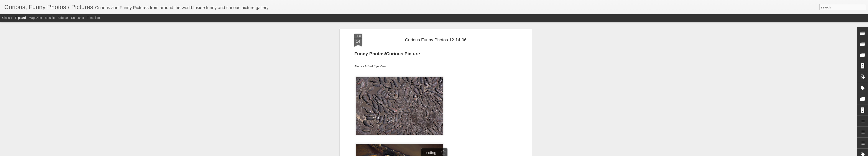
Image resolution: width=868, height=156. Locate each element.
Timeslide (93, 18)
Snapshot (78, 18)
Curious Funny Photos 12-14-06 (436, 40)
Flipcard (20, 18)
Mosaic (50, 18)
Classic (7, 18)
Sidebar (63, 18)
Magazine (35, 18)
